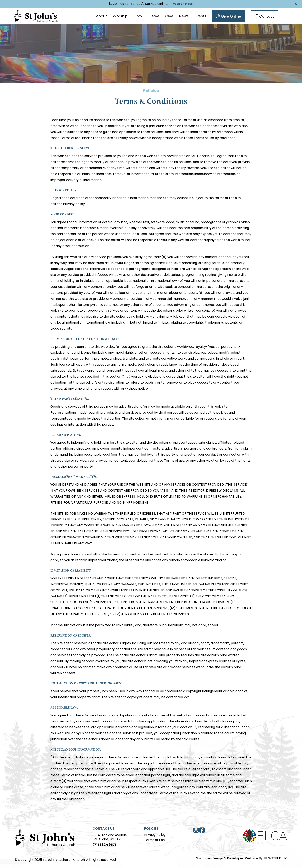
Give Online (229, 17)
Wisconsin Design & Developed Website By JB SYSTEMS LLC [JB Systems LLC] (242, 859)
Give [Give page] (169, 16)
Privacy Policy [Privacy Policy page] (155, 835)
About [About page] (101, 16)
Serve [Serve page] (154, 16)
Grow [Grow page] (138, 16)
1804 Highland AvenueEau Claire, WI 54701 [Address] (110, 837)
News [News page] (184, 16)
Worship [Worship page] (120, 16)
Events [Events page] (201, 16)
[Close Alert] (296, 4)
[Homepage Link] (36, 16)
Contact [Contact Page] (265, 17)
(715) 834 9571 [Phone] (104, 845)
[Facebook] (202, 830)
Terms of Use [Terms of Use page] (154, 840)
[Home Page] (45, 838)
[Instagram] (196, 830)
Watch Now (183, 4)
